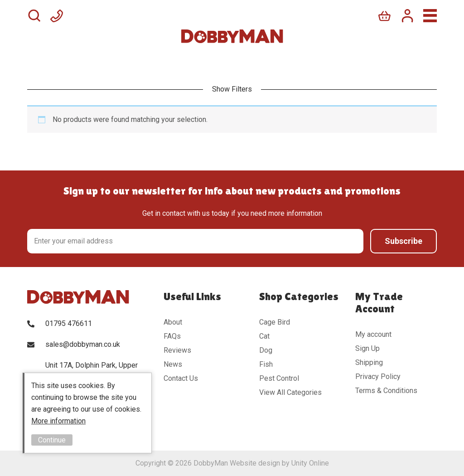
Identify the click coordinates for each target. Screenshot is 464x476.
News (173, 364)
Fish (266, 364)
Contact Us (181, 378)
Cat (264, 336)
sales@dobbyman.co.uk (83, 344)
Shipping (369, 362)
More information (58, 421)
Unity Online (310, 463)
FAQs (172, 336)
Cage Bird (275, 322)
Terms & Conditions (386, 391)
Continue (52, 440)
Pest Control (279, 378)
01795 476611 (69, 323)
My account (373, 334)
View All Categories (290, 392)
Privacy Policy (378, 376)
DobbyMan (232, 36)
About (173, 322)
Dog (266, 350)
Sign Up (367, 348)
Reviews (177, 350)
